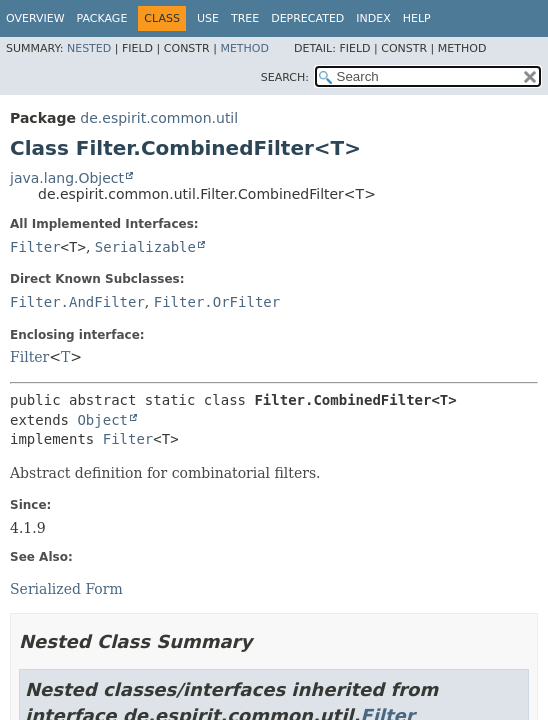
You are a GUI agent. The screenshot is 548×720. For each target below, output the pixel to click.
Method (244, 48)
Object (102, 420)
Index (373, 18)
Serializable (145, 247)
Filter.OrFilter (217, 302)
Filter (35, 247)
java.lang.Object (67, 178)
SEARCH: (285, 77)
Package (102, 18)
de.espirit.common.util (159, 118)
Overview (35, 18)
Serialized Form (66, 589)
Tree (245, 18)
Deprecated (307, 18)
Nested (89, 48)
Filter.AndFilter (77, 302)
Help (417, 18)
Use (208, 18)
